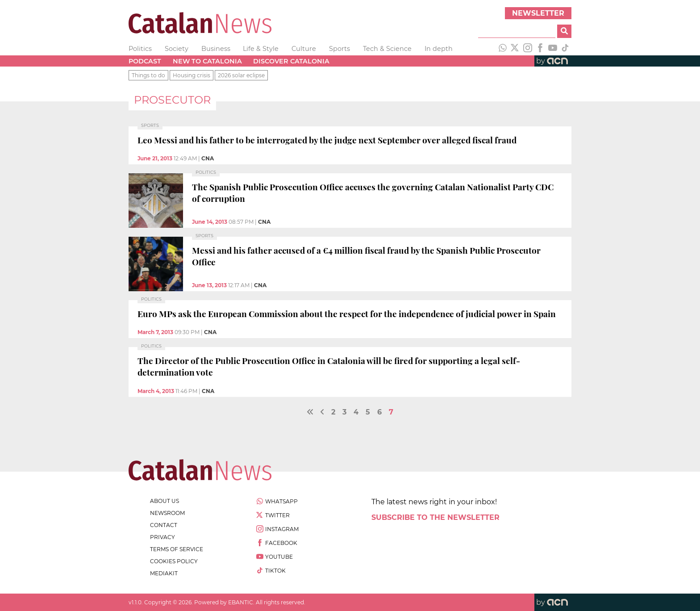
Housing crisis (192, 75)
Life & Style (261, 49)
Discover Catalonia (291, 61)
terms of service (177, 549)
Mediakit (164, 573)
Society (177, 49)
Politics (140, 49)
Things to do (148, 75)
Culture (304, 49)
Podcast (145, 61)
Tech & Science (387, 49)
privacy (162, 537)
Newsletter (538, 13)
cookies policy (174, 561)
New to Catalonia (207, 61)
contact (164, 525)
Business (216, 49)
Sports (340, 49)
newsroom (167, 513)
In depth (439, 49)
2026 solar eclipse (241, 75)
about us (165, 501)
